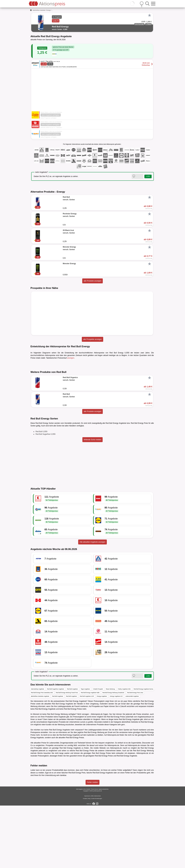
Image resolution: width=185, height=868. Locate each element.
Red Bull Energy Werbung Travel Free (67, 755)
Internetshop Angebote (38, 751)
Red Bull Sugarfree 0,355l (45, 497)
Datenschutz (97, 858)
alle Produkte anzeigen (92, 281)
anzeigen (71, 358)
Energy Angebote (102, 759)
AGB (92, 858)
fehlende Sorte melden (93, 502)
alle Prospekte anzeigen (92, 339)
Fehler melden (93, 845)
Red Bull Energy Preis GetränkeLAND (42, 755)
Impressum (87, 858)
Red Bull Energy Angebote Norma (143, 751)
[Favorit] (149, 15)
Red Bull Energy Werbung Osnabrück (113, 755)
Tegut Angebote (85, 751)
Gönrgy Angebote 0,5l (116, 759)
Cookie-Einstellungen (97, 861)
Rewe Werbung (110, 751)
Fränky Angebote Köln (124, 751)
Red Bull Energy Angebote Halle (90, 755)
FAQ (89, 861)
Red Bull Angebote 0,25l (87, 759)
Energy (48, 10)
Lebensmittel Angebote (132, 759)
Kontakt (85, 861)
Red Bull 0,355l (41, 494)
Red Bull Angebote (72, 751)
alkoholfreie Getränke (39, 10)
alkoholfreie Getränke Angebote (40, 759)
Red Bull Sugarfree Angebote (56, 751)
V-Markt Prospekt (98, 751)
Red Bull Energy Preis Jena (135, 755)
